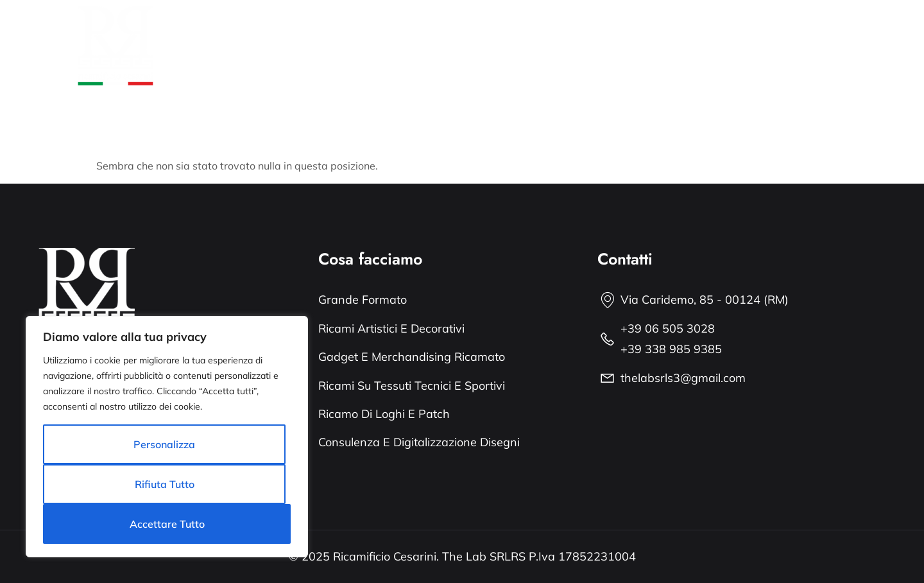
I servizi (508, 31)
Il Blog (265, 60)
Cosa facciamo (360, 31)
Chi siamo (274, 31)
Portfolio (443, 31)
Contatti (325, 60)
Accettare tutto (167, 524)
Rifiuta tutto (165, 484)
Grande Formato (591, 31)
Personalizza (164, 444)
